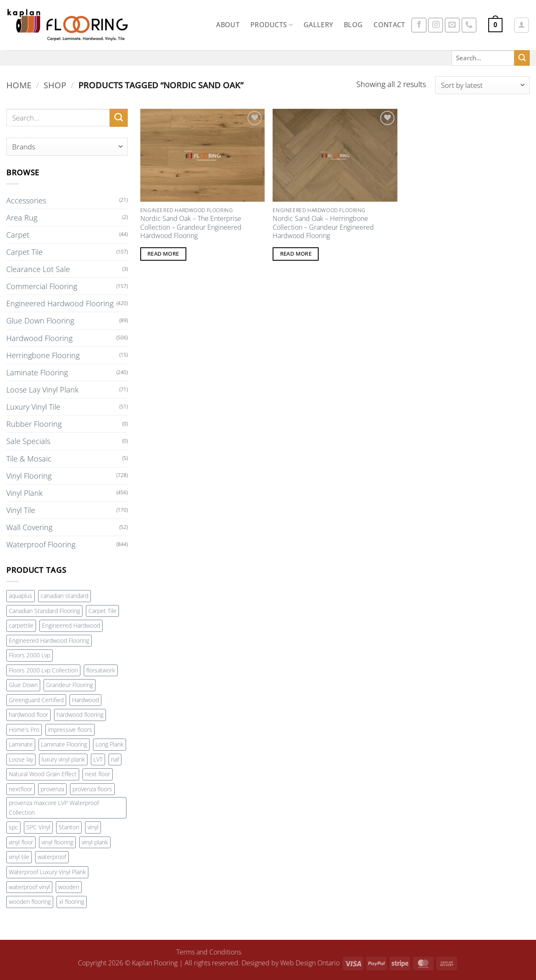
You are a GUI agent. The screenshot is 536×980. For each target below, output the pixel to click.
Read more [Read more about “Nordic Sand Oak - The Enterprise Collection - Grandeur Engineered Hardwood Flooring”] (163, 254)
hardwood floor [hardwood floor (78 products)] (28, 714)
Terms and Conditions (209, 952)
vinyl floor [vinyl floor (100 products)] (21, 842)
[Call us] (469, 25)
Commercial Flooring (42, 286)
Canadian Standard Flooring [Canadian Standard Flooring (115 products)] (44, 611)
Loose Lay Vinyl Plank (43, 390)
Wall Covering (29, 527)
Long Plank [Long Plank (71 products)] (110, 744)
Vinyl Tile (21, 510)
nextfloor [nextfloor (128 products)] (21, 789)
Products (272, 25)
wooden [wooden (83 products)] (69, 887)
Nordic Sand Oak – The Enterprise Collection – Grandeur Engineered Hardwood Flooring (191, 227)
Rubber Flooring (34, 424)
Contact (389, 25)
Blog (353, 25)
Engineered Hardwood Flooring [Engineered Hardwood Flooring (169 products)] (49, 640)
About (228, 25)
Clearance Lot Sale (38, 269)
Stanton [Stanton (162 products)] (69, 827)
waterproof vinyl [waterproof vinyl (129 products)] (29, 887)
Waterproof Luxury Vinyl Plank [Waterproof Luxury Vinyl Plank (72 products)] (47, 872)
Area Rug (22, 218)
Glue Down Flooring (40, 321)
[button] (496, 25)
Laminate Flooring (37, 372)
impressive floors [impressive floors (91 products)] (70, 730)
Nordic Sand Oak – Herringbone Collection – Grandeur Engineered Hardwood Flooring (323, 227)
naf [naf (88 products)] (115, 759)
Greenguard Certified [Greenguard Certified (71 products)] (36, 700)
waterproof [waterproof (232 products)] (52, 857)
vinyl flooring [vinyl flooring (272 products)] (57, 842)
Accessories (26, 200)
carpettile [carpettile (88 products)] (21, 625)
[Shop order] (482, 85)
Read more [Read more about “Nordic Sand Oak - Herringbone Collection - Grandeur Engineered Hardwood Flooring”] (296, 254)
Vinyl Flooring (29, 476)
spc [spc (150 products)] (13, 827)
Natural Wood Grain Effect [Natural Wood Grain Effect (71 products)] (43, 774)
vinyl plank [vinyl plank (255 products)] (95, 842)
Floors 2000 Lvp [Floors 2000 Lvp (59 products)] (30, 655)
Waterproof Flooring (41, 544)
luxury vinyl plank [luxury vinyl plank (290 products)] (63, 759)
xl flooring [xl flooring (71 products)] (72, 902)
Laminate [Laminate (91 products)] (21, 744)
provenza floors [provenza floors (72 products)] (92, 789)
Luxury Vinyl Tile (33, 407)
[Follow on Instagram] (435, 25)
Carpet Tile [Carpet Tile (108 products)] (102, 611)
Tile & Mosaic (29, 459)
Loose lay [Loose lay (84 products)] (21, 759)
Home (19, 85)
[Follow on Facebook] (419, 25)
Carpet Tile (24, 252)
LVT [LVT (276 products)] (98, 759)
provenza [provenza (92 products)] (52, 789)
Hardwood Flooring (39, 338)
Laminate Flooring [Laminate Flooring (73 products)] (64, 744)
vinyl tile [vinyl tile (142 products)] (19, 857)
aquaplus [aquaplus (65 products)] (21, 596)
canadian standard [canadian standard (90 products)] (64, 596)
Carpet (18, 235)
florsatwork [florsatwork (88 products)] (101, 670)
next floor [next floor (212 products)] (98, 774)
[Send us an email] (452, 25)
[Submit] (522, 58)
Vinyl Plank (24, 493)
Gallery (318, 25)
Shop (55, 85)
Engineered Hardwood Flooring (60, 303)
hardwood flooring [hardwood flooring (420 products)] (80, 714)
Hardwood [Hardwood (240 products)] (85, 700)
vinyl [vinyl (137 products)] (93, 827)
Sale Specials (28, 441)
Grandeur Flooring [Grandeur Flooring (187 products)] (70, 685)
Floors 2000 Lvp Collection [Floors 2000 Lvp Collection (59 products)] (43, 670)
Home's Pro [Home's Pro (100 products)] (24, 730)
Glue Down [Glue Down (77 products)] (23, 685)
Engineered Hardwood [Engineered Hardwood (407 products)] (71, 625)
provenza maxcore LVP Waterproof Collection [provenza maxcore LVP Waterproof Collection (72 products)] (54, 808)
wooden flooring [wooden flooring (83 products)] (30, 902)
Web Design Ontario (310, 963)
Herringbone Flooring (43, 355)
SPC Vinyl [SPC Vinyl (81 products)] (38, 827)
